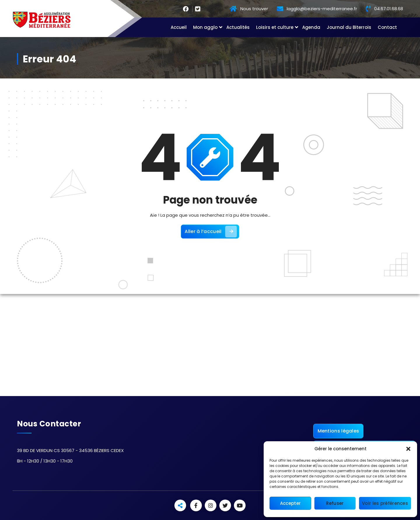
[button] (408, 449)
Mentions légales (338, 431)
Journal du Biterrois (349, 27)
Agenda (311, 27)
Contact (387, 27)
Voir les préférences (385, 503)
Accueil (179, 27)
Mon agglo (205, 27)
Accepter (290, 503)
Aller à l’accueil (211, 232)
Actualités (238, 27)
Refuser (335, 503)
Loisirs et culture (275, 27)
